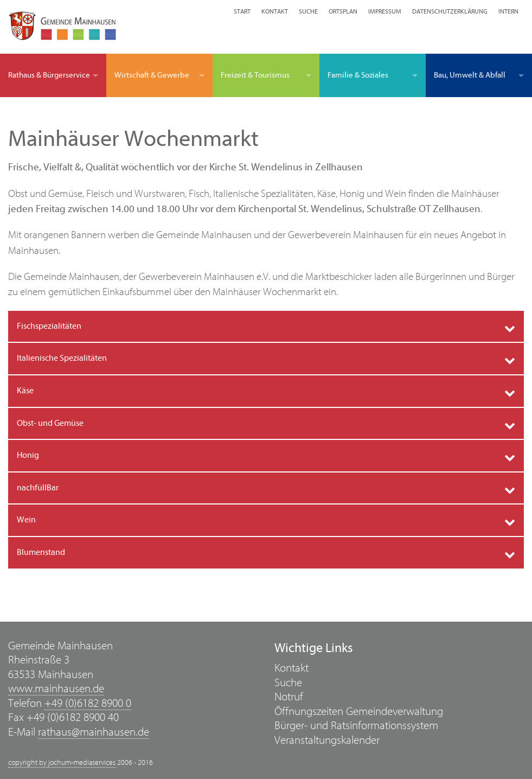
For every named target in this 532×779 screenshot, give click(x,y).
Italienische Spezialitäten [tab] (62, 358)
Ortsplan (343, 11)
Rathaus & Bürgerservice (49, 75)
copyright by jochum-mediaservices (62, 763)
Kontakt (275, 11)
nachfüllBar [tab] (38, 488)
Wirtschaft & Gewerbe (152, 75)
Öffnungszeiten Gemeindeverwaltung (359, 711)
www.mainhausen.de (56, 689)
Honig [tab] (28, 455)
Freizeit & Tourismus (255, 75)
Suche (308, 11)
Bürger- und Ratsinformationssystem (356, 726)
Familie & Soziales (358, 75)
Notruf (289, 697)
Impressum (385, 11)
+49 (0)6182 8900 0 (88, 703)
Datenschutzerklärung (450, 11)
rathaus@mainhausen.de (94, 732)
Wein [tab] (26, 520)
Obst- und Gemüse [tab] (50, 423)
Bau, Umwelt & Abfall (470, 75)
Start (242, 11)
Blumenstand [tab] (41, 552)
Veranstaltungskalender (327, 740)
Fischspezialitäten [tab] (49, 326)
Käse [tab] (25, 391)
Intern (508, 11)
